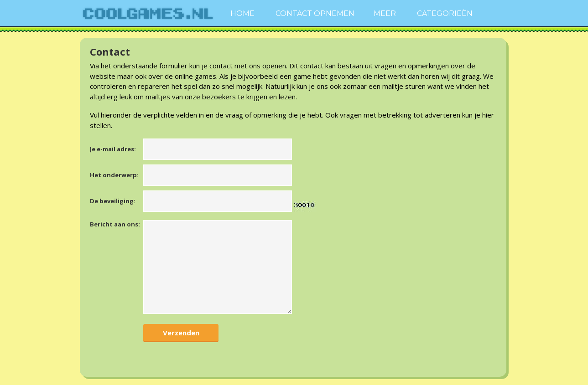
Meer (385, 13)
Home (242, 13)
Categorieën (445, 13)
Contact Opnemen (315, 13)
